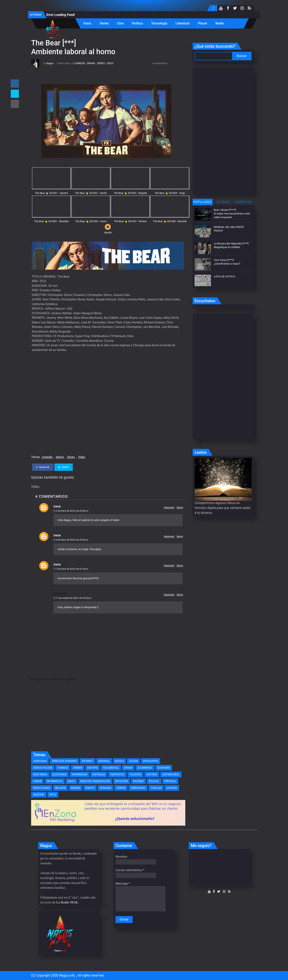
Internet (88, 761)
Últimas (223, 202)
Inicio (87, 23)
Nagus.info (67, 975)
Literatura (183, 23)
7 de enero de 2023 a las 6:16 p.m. (72, 569)
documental (111, 768)
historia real (171, 775)
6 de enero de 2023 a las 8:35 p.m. (72, 540)
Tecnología (159, 23)
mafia (71, 781)
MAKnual (104, 761)
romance (105, 788)
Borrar (180, 508)
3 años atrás (63, 63)
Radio (220, 23)
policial (154, 781)
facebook (43, 467)
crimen (77, 768)
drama (91, 63)
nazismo (138, 781)
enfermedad (79, 775)
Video (110, 63)
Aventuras (40, 761)
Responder (169, 508)
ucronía (172, 788)
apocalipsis (151, 761)
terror (121, 788)
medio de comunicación (95, 781)
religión (60, 788)
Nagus (50, 63)
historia (152, 775)
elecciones (60, 775)
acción (133, 761)
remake (76, 788)
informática (55, 781)
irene (57, 506)
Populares (203, 202)
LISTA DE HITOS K (225, 276)
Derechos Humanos (64, 761)
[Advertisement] (108, 719)
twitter (64, 467)
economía (164, 768)
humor (37, 781)
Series (104, 23)
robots (90, 788)
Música (119, 761)
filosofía (135, 775)
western (39, 795)
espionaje (99, 775)
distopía (93, 768)
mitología (122, 781)
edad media (40, 775)
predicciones (42, 788)
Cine (120, 23)
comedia (80, 63)
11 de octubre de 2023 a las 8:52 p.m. (74, 598)
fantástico (117, 775)
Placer (203, 23)
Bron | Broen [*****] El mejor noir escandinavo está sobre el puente (232, 214)
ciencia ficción (43, 768)
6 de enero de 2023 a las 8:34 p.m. (72, 511)
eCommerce (145, 768)
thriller (156, 788)
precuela (170, 781)
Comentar (243, 202)
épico (53, 795)
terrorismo (138, 788)
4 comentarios (160, 63)
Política (137, 23)
